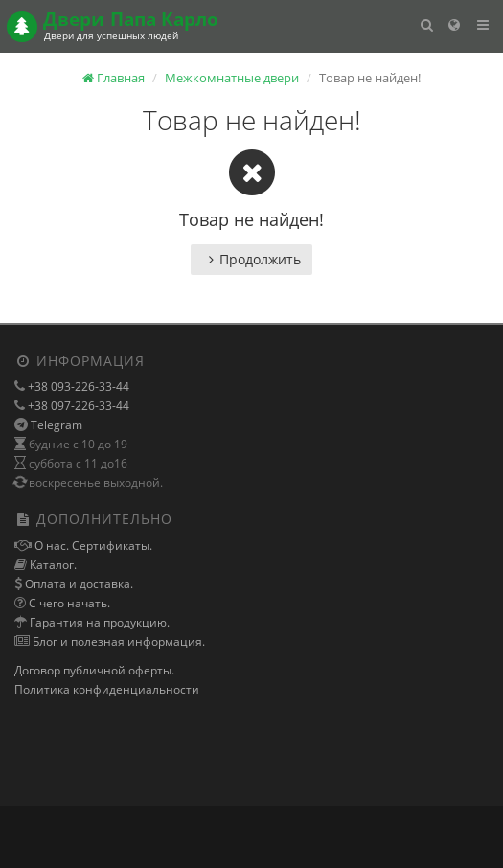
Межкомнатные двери (232, 78)
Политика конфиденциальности (107, 689)
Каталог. (52, 565)
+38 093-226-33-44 (77, 387)
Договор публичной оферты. (94, 670)
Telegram (57, 425)
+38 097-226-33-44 (77, 406)
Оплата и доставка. (78, 584)
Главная (114, 78)
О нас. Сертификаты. (92, 546)
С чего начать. (68, 603)
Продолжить (251, 259)
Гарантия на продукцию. (98, 622)
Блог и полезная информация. (117, 641)
